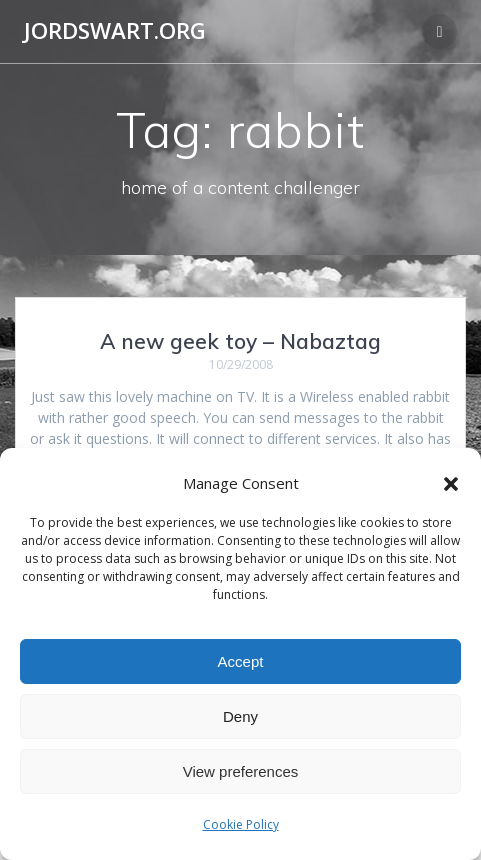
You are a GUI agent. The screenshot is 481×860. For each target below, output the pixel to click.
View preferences (241, 771)
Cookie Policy (241, 824)
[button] (451, 484)
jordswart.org (115, 31)
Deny (240, 716)
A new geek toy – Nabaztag (240, 341)
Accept (241, 661)
